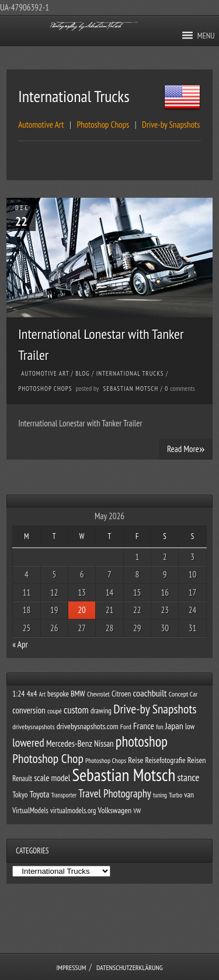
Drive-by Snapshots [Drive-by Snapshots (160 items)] (155, 709)
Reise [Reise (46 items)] (135, 760)
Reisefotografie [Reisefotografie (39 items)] (166, 760)
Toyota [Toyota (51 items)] (40, 794)
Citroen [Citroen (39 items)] (121, 694)
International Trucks (130, 373)
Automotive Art (45, 373)
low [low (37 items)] (190, 727)
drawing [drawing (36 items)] (101, 711)
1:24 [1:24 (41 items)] (18, 694)
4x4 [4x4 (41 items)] (32, 694)
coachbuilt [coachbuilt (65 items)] (150, 693)
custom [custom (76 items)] (76, 710)
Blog (83, 373)
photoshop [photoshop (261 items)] (142, 741)
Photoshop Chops (45, 388)
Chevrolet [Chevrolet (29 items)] (98, 694)
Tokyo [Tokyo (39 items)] (20, 794)
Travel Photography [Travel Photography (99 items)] (115, 793)
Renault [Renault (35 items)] (22, 778)
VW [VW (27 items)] (137, 811)
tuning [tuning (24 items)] (160, 795)
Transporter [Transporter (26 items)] (64, 795)
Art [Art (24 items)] (42, 694)
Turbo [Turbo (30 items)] (175, 795)
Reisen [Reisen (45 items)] (197, 760)
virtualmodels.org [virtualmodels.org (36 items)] (73, 811)
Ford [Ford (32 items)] (126, 727)
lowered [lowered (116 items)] (28, 742)
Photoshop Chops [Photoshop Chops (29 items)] (106, 760)
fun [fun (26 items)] (159, 727)
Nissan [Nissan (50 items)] (104, 743)
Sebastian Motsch (131, 388)
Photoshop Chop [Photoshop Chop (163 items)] (48, 758)
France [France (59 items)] (144, 726)
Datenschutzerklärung (130, 967)
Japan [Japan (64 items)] (174, 726)
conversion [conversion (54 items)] (29, 710)
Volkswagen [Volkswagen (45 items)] (115, 810)
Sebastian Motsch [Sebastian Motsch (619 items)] (124, 775)
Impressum (71, 967)
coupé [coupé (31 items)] (55, 711)
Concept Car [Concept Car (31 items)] (183, 694)
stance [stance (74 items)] (189, 778)
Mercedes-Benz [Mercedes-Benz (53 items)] (69, 743)
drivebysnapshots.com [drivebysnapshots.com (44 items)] (88, 726)
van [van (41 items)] (189, 794)
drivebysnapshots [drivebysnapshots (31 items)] (33, 727)
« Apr (20, 644)
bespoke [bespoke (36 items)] (58, 694)
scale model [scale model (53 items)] (52, 778)
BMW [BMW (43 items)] (78, 694)
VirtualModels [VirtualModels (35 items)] (30, 811)
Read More (186, 449)
